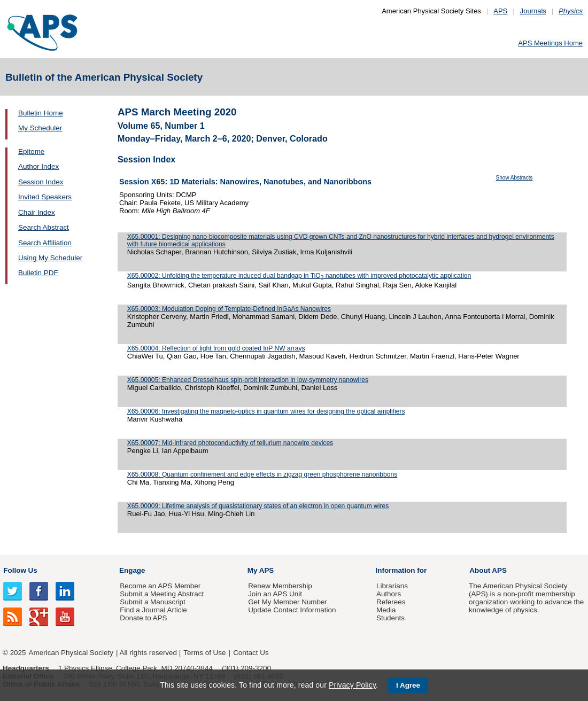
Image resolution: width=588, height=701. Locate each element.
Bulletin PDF (38, 273)
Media (386, 610)
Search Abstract (44, 227)
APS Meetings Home (550, 43)
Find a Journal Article (153, 610)
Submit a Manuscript (152, 602)
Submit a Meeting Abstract (162, 594)
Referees (391, 602)
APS (500, 11)
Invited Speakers (45, 197)
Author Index (38, 166)
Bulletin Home (41, 113)
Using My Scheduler (50, 258)
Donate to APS (143, 618)
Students (390, 618)
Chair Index (37, 212)
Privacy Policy (352, 685)
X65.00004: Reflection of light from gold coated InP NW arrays (216, 348)
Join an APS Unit (275, 594)
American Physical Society (71, 653)
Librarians (392, 586)
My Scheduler (40, 128)
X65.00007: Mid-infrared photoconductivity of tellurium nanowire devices (230, 443)
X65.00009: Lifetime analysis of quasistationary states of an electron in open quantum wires (258, 506)
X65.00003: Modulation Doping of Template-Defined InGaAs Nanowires (229, 309)
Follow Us (20, 570)
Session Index (41, 182)
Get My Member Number (288, 602)
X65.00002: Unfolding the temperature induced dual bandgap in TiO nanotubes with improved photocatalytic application (299, 276)
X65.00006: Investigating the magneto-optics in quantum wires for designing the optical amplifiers (266, 411)
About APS (488, 570)
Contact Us (251, 653)
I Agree (408, 685)
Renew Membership (280, 586)
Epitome (31, 151)
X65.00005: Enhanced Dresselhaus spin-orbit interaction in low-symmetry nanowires (248, 380)
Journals (533, 11)
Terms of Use (204, 653)
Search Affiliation (45, 243)
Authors (389, 594)
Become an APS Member (160, 586)
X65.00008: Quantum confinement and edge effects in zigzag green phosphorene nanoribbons (262, 474)
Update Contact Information (292, 610)
